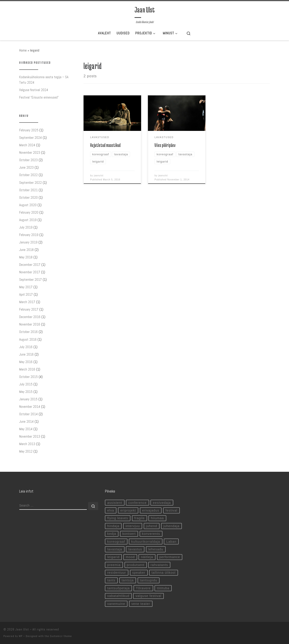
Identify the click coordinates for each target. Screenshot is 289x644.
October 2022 (28, 175)
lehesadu (156, 549)
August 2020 (28, 205)
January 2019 (28, 242)
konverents (151, 534)
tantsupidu (149, 580)
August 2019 (28, 220)
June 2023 (26, 167)
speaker (139, 573)
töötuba (163, 588)
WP (21, 636)
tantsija (128, 580)
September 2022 (30, 183)
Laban (171, 542)
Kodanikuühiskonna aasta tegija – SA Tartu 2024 (44, 80)
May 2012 (26, 451)
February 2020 (29, 212)
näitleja (147, 557)
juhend (152, 526)
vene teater (141, 604)
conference (137, 503)
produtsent (136, 565)
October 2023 (28, 160)
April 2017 (26, 294)
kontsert (129, 534)
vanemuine (116, 604)
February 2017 (29, 309)
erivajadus (151, 510)
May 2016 (26, 362)
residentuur (117, 573)
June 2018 (26, 250)
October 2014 (28, 414)
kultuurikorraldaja (146, 542)
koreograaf (116, 542)
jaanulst (99, 176)
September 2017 (30, 280)
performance (170, 557)
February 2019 (29, 235)
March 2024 (27, 145)
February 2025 (29, 130)
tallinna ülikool (163, 573)
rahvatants (159, 565)
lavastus (135, 549)
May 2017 (26, 287)
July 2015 (26, 384)
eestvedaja (162, 503)
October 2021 (28, 190)
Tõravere (143, 588)
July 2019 (26, 227)
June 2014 (26, 421)
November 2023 (30, 152)
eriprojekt (128, 510)
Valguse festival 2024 (34, 90)
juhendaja (171, 526)
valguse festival (148, 596)
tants (111, 580)
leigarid (113, 557)
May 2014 (26, 429)
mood (130, 557)
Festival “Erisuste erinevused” (39, 97)
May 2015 (26, 392)
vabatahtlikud (118, 596)
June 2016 (26, 354)
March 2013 (27, 444)
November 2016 (30, 324)
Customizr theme (61, 636)
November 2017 (30, 272)
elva (111, 510)
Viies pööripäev (165, 145)
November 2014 (30, 407)
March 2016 (27, 369)
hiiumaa (157, 518)
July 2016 (26, 347)
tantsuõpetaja (118, 588)
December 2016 (30, 317)
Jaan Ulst (22, 629)
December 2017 (30, 265)
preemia (114, 565)
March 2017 (27, 302)
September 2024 (30, 138)
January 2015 (28, 399)
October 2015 (28, 377)
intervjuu (133, 526)
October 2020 (28, 197)
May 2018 (26, 257)
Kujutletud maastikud (105, 145)
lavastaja (115, 549)
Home (23, 50)
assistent (115, 503)
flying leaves (118, 518)
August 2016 (28, 339)
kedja (112, 534)
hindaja (113, 526)
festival (171, 510)
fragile (140, 518)
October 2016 (28, 332)
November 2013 (30, 436)
